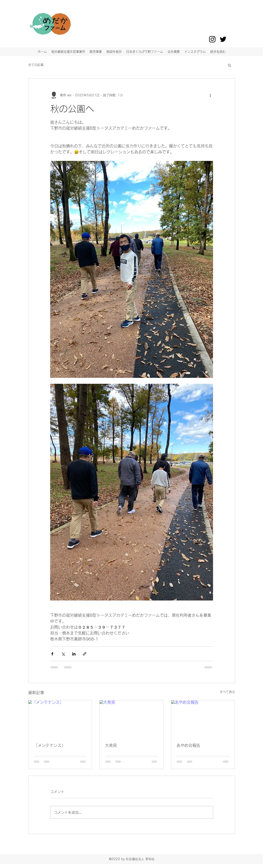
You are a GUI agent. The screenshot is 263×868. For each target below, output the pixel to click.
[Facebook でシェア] (52, 654)
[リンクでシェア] (85, 654)
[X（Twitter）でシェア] (63, 654)
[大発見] (131, 718)
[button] (229, 65)
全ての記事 (36, 65)
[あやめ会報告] (203, 718)
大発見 (111, 745)
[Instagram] (212, 39)
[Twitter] (223, 39)
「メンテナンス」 (50, 745)
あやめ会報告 (188, 745)
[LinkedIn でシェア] (74, 654)
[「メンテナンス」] (60, 718)
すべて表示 (227, 692)
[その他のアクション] (210, 95)
